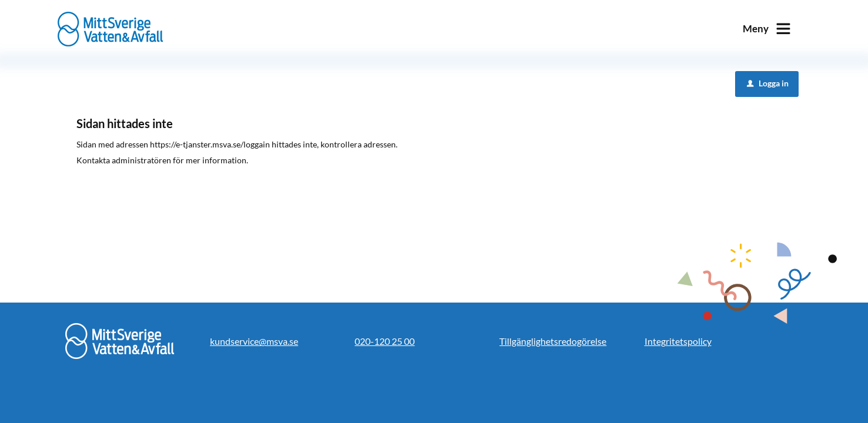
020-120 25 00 (385, 341)
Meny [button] (756, 28)
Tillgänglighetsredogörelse (553, 341)
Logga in (768, 83)
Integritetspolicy (678, 341)
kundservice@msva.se (254, 341)
